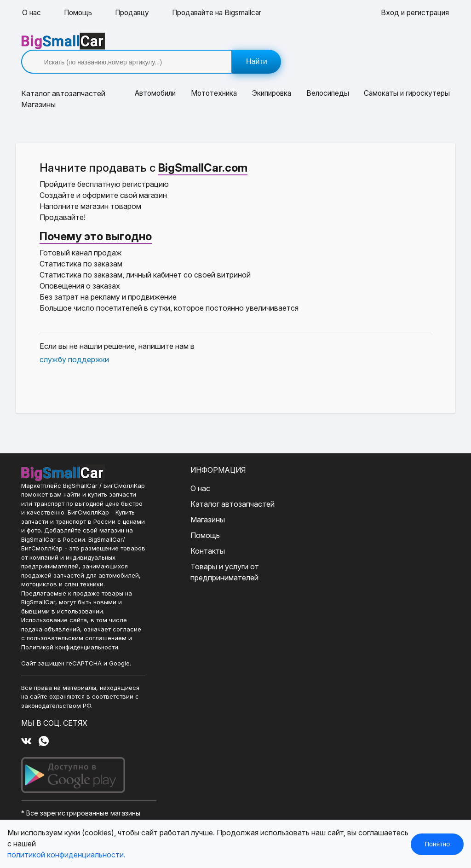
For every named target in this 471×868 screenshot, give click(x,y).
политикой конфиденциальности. (66, 855)
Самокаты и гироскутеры (405, 77)
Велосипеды (326, 77)
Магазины (39, 88)
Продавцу (135, 13)
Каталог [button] (64, 77)
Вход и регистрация (414, 13)
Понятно (437, 844)
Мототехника (213, 77)
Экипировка (270, 77)
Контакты (185, 534)
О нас (32, 13)
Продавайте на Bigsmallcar (224, 13)
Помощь (80, 13)
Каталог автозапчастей (210, 487)
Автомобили (155, 77)
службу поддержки (75, 343)
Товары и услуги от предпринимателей (202, 556)
